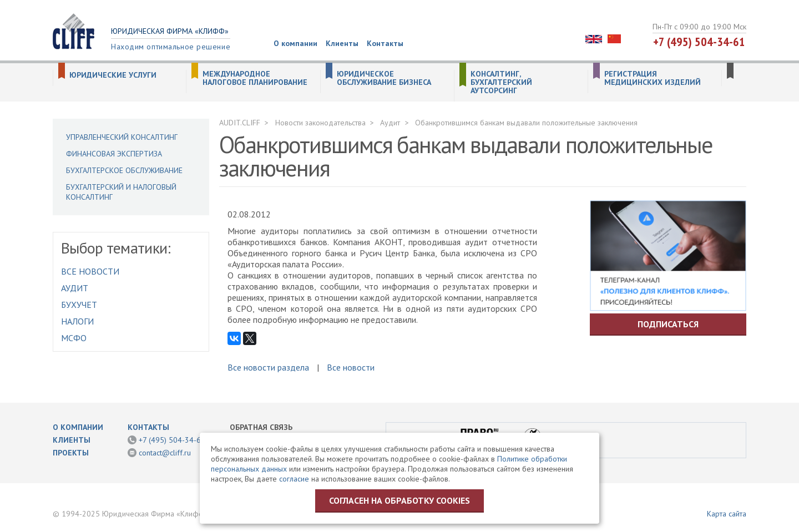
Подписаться (668, 324)
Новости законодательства (320, 123)
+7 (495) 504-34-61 (699, 42)
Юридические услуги (113, 75)
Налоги (77, 321)
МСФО (74, 338)
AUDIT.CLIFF (240, 123)
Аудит (75, 288)
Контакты (385, 43)
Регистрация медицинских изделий (653, 78)
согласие (294, 479)
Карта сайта (727, 514)
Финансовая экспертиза (114, 154)
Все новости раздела (268, 367)
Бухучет (79, 305)
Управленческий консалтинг (122, 137)
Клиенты (342, 43)
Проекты (71, 453)
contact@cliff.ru (165, 453)
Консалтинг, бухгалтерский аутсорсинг (501, 82)
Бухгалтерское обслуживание (124, 170)
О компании (295, 43)
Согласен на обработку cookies (399, 500)
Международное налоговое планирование (255, 78)
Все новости (90, 271)
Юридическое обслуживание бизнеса (384, 78)
